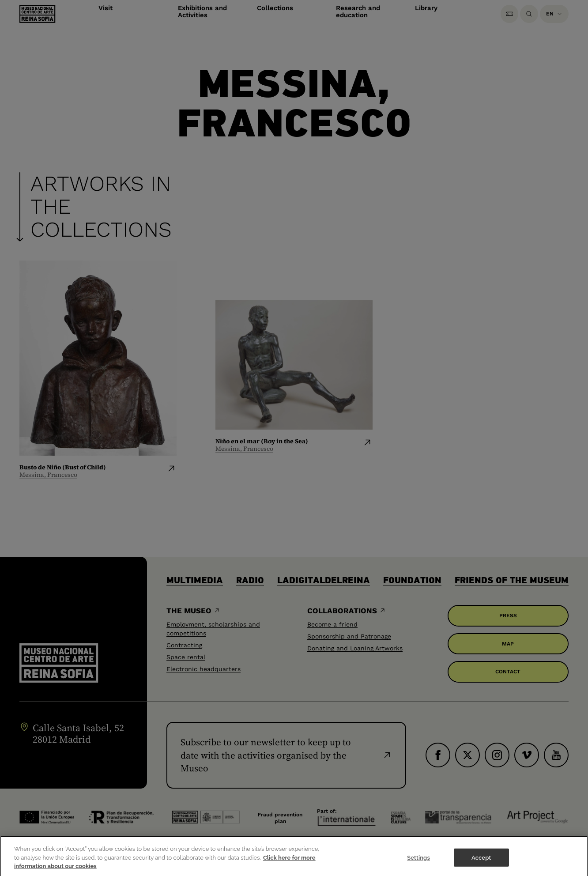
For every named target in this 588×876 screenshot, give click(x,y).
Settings (418, 862)
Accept (481, 862)
